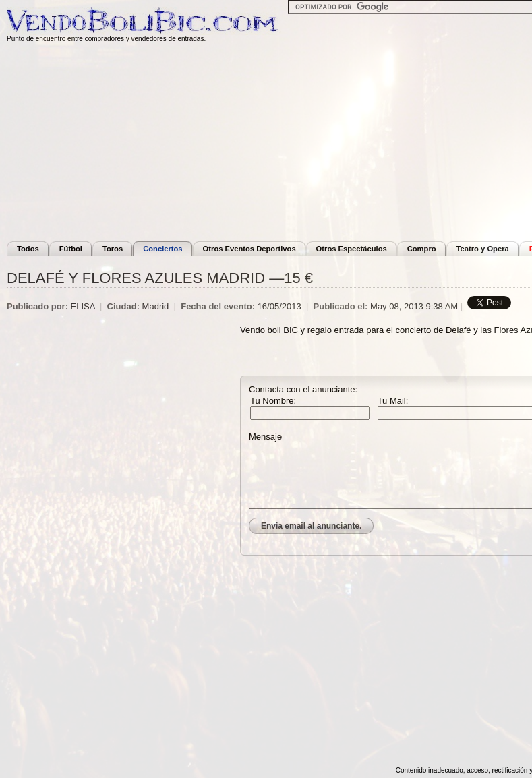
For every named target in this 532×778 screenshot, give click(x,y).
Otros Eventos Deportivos (249, 249)
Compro (422, 249)
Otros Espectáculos (352, 249)
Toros (113, 249)
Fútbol (71, 249)
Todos (28, 249)
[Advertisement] (123, 413)
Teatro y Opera (483, 249)
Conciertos (162, 249)
